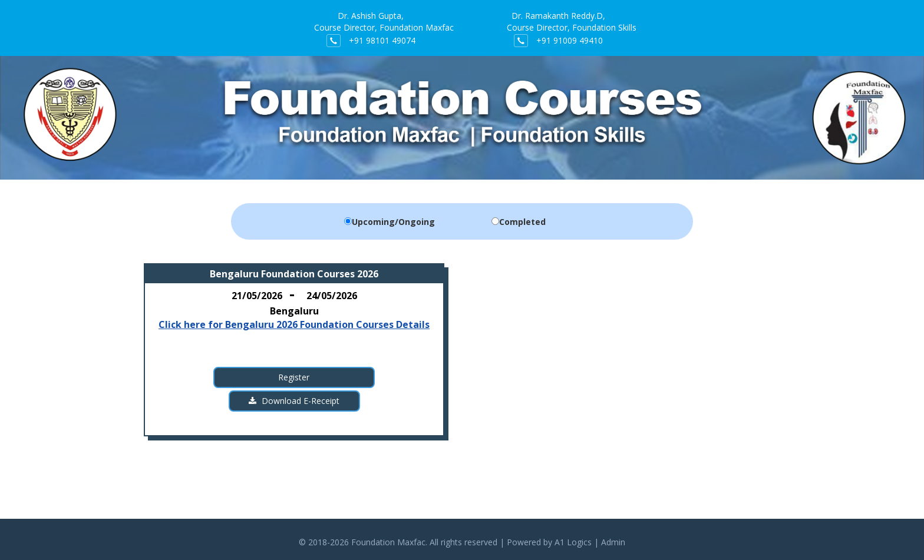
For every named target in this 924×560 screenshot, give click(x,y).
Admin (613, 542)
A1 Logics (573, 542)
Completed (522, 222)
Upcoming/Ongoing (393, 222)
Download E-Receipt (294, 401)
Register (294, 377)
